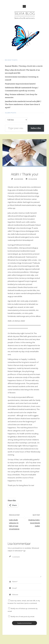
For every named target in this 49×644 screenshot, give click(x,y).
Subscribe (36, 128)
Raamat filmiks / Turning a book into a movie (24, 66)
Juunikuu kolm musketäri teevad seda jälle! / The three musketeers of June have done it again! (23, 104)
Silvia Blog (25, 14)
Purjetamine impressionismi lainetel (20, 84)
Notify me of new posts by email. (23, 616)
